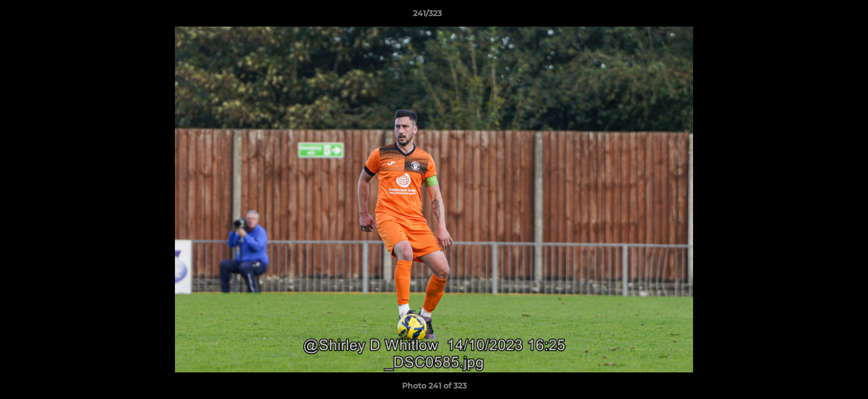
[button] (821, 16)
